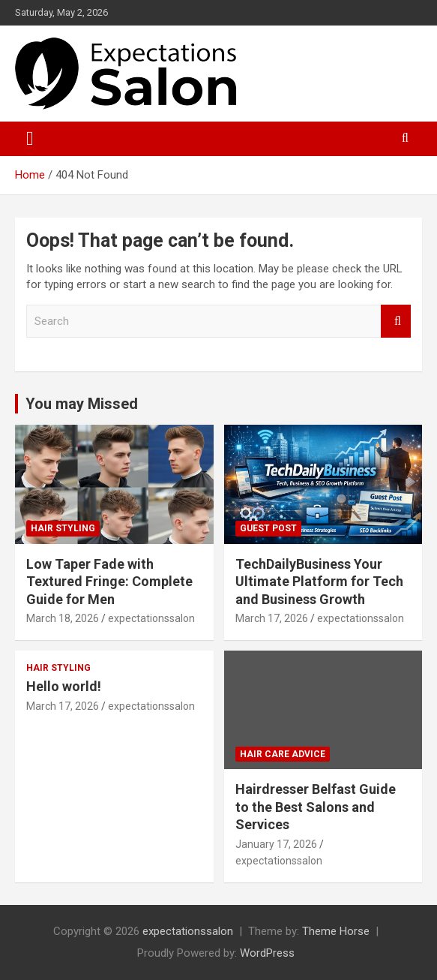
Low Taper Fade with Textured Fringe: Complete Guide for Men (109, 582)
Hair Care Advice (283, 754)
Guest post (268, 528)
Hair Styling (63, 528)
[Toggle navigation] (30, 139)
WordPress (267, 953)
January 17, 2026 (276, 844)
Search (396, 322)
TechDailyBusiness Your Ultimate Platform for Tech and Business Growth (319, 582)
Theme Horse (336, 931)
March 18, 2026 (63, 618)
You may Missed (82, 404)
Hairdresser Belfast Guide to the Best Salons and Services (316, 807)
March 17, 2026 (272, 618)
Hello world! (64, 686)
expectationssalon (151, 618)
